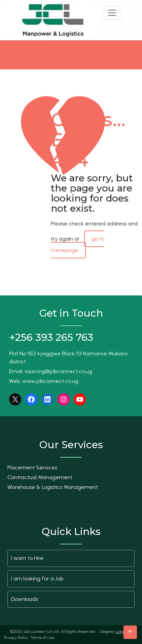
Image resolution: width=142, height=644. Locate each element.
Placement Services (32, 468)
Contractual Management (40, 477)
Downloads (25, 599)
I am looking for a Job (37, 579)
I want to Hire (27, 558)
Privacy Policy (16, 638)
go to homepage (78, 244)
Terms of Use (42, 638)
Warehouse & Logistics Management (53, 487)
